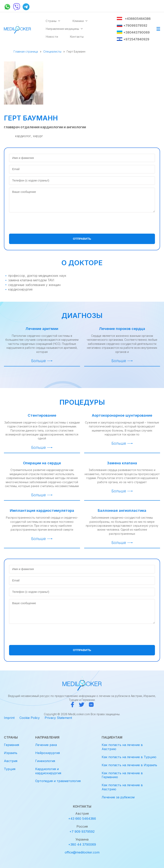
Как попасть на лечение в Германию (122, 775)
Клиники (80, 21)
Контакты (77, 37)
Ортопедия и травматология (58, 781)
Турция (10, 769)
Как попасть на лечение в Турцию (129, 757)
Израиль (11, 753)
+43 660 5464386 (82, 819)
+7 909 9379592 (82, 832)
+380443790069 (133, 32)
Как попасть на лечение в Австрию (122, 747)
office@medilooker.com (82, 852)
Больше (39, 361)
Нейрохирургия (47, 753)
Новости (52, 37)
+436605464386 (134, 19)
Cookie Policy (30, 718)
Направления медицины (64, 29)
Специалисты (52, 51)
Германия (12, 745)
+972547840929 (133, 39)
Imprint (9, 718)
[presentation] (39, 223)
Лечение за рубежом (118, 797)
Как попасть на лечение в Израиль (129, 765)
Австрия (11, 761)
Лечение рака (46, 745)
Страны (53, 21)
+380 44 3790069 (82, 844)
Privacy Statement (58, 718)
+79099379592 (132, 26)
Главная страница (26, 51)
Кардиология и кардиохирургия (48, 771)
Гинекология (45, 761)
